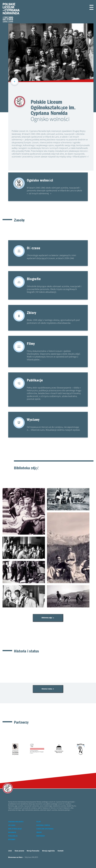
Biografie (12, 837)
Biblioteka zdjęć (48, 620)
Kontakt (61, 855)
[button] (91, 7)
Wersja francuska (33, 855)
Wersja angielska (48, 855)
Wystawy (12, 844)
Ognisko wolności (16, 826)
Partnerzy (41, 840)
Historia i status (48, 692)
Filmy (39, 826)
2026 (10, 855)
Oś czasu (12, 830)
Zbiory (39, 837)
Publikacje (13, 840)
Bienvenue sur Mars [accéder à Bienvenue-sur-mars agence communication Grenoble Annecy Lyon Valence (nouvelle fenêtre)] (15, 862)
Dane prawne (19, 855)
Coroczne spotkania (45, 833)
